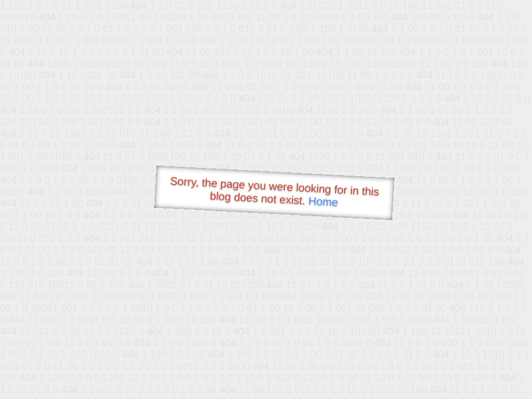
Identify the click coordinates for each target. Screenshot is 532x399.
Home (323, 201)
